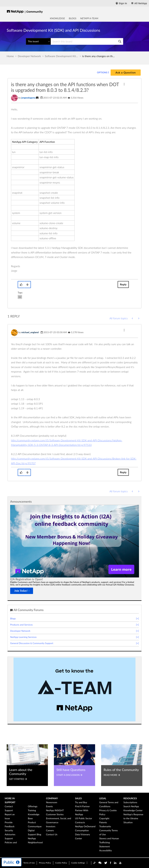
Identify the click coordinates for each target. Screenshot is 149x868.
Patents (103, 822)
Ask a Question (126, 72)
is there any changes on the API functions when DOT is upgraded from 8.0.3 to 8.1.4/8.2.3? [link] (99, 56)
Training (32, 810)
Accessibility (106, 850)
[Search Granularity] (38, 41)
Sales (78, 798)
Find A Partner (82, 806)
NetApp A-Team (89, 18)
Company (52, 798)
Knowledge (57, 18)
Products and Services (21, 625)
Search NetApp (131, 806)
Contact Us (52, 834)
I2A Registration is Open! (27, 579)
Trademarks (105, 826)
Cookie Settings (78, 863)
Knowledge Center (133, 810)
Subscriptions (130, 802)
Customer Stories (55, 814)
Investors (51, 826)
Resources (130, 798)
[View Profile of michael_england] (30, 332)
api (20, 297)
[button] (124, 84)
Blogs (73, 18)
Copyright (104, 818)
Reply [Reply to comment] (123, 472)
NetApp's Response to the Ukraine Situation (133, 818)
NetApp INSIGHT (55, 810)
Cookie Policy (61, 863)
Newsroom (52, 802)
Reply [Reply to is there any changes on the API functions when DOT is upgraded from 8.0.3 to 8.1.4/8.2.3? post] (123, 284)
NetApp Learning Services (23, 637)
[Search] (87, 41)
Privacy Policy (45, 863)
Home (10, 56)
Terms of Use (29, 863)
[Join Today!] (22, 591)
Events (49, 806)
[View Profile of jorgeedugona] (28, 98)
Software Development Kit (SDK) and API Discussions (62, 56)
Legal (103, 798)
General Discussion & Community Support (32, 643)
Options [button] (102, 72)
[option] (75, 550)
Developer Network (29, 56)
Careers (50, 830)
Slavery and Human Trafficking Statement (109, 842)
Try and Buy (81, 802)
